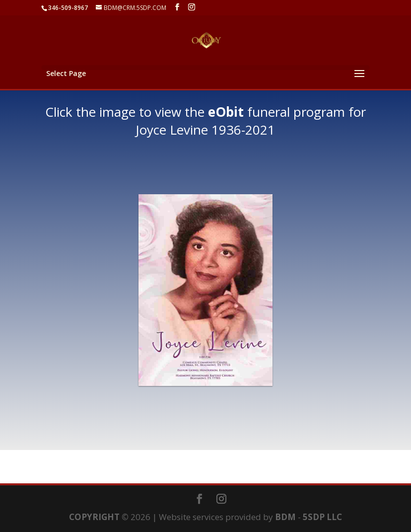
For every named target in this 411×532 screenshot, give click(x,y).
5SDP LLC (322, 517)
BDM (285, 517)
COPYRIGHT (94, 517)
